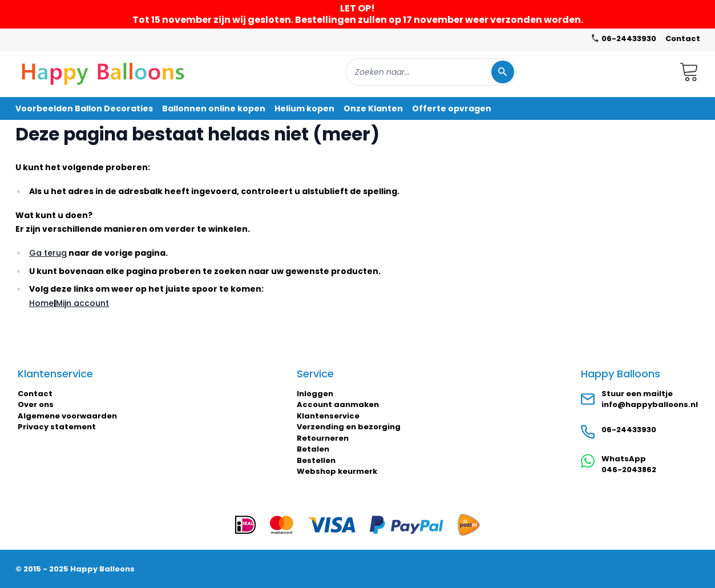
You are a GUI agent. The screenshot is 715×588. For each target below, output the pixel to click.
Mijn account (82, 303)
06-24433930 (629, 430)
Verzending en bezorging (349, 427)
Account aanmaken (338, 404)
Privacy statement (57, 427)
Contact (683, 39)
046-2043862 (629, 470)
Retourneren (323, 438)
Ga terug (48, 253)
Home (41, 303)
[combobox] (431, 72)
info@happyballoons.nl (650, 404)
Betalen (313, 449)
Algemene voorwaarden (67, 416)
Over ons (36, 404)
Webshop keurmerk (337, 471)
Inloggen (315, 394)
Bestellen (316, 460)
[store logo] (103, 72)
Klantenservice (328, 416)
